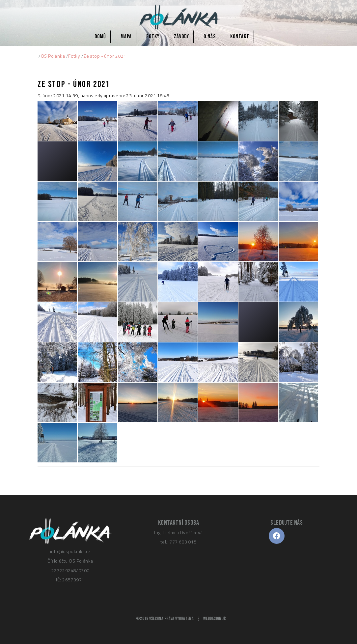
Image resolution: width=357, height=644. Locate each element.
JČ (224, 619)
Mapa (126, 37)
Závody (181, 37)
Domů (100, 37)
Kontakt (240, 37)
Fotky (153, 37)
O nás (210, 37)
